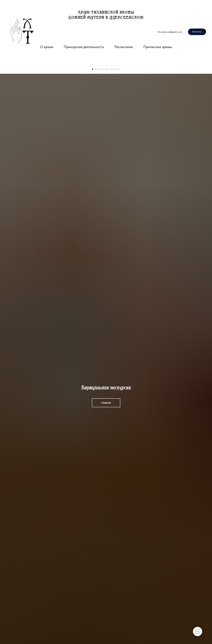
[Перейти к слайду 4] (101, 151)
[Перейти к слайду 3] (98, 151)
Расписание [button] (124, 47)
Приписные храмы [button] (158, 47)
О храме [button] (47, 47)
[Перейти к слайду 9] (114, 151)
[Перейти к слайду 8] (111, 151)
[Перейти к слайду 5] (103, 151)
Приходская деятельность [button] (84, 47)
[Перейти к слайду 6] (106, 151)
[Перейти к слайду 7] (109, 151)
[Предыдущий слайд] (35, 106)
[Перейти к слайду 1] (93, 151)
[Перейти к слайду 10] (117, 151)
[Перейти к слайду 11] (119, 151)
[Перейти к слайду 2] (95, 151)
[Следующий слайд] (178, 106)
